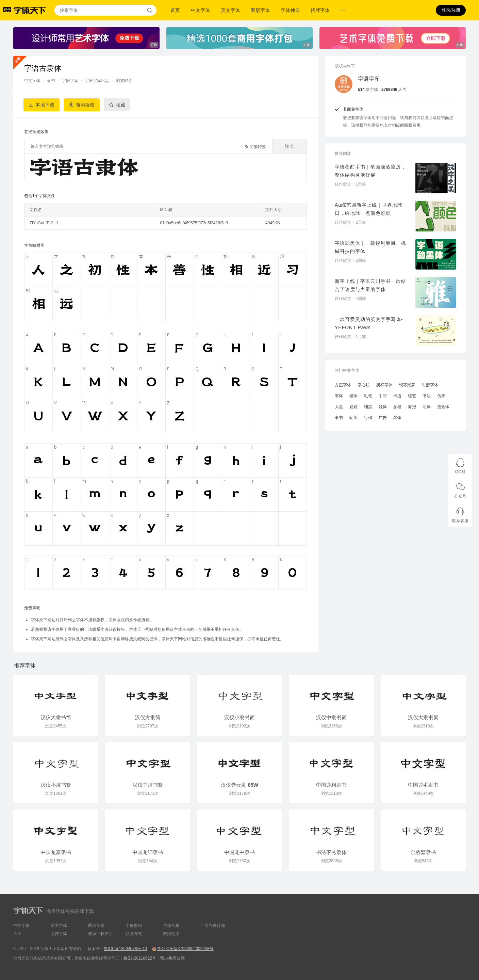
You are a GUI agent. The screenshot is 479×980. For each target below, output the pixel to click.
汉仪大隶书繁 (423, 717)
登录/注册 (451, 10)
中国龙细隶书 (148, 852)
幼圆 (353, 418)
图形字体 (260, 10)
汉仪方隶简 (148, 717)
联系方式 (134, 934)
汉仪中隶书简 (331, 717)
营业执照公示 (172, 958)
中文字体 (200, 10)
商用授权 (85, 105)
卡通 (397, 396)
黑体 (397, 418)
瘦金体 (443, 407)
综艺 (412, 396)
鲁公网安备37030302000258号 (185, 949)
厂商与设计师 (213, 926)
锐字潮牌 (407, 385)
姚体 (383, 407)
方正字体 (343, 385)
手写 (383, 396)
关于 (17, 934)
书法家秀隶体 (331, 852)
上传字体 (59, 934)
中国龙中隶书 (239, 852)
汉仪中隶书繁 (148, 785)
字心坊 (364, 385)
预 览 (289, 146)
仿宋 (441, 396)
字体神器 (290, 10)
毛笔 (368, 396)
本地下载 (45, 105)
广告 (383, 418)
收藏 (120, 105)
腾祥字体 (384, 385)
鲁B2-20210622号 (140, 958)
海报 (412, 407)
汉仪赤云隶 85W (239, 785)
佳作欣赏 (343, 184)
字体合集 (171, 926)
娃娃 (353, 407)
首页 (175, 10)
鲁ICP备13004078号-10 (125, 949)
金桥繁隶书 (423, 852)
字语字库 (70, 81)
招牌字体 (320, 10)
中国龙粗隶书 (331, 785)
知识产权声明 (100, 934)
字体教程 (134, 926)
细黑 (368, 407)
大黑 (339, 407)
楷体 (353, 396)
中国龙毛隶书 (423, 785)
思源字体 (430, 385)
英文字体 (230, 10)
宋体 (339, 396)
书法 (427, 396)
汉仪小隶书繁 (56, 785)
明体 (427, 407)
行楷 (368, 418)
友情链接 (171, 934)
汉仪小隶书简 (239, 717)
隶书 (51, 81)
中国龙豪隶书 (56, 852)
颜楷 (397, 407)
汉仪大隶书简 (56, 717)
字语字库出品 (97, 81)
